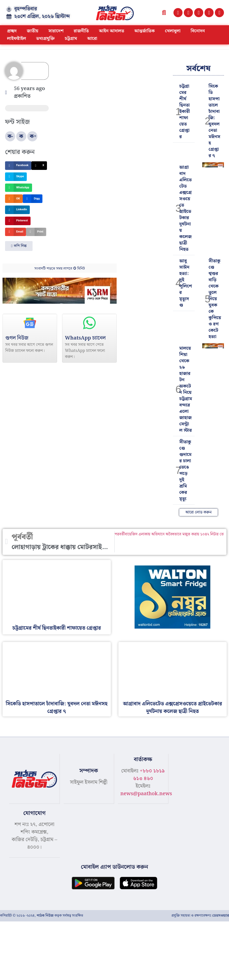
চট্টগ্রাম (71, 38)
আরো (92, 38)
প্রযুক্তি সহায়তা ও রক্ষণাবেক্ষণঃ (200, 915)
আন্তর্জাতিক (145, 31)
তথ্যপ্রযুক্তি (45, 38)
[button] (164, 13)
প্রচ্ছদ (12, 31)
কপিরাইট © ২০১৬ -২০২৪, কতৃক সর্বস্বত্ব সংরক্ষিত (42, 915)
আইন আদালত (112, 31)
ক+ (33, 136)
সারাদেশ (56, 31)
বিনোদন (198, 31)
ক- (10, 136)
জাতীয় (33, 31)
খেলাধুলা (173, 31)
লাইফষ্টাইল (17, 38)
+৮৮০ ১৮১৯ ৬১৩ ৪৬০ (149, 775)
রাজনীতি (81, 31)
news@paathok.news (146, 794)
